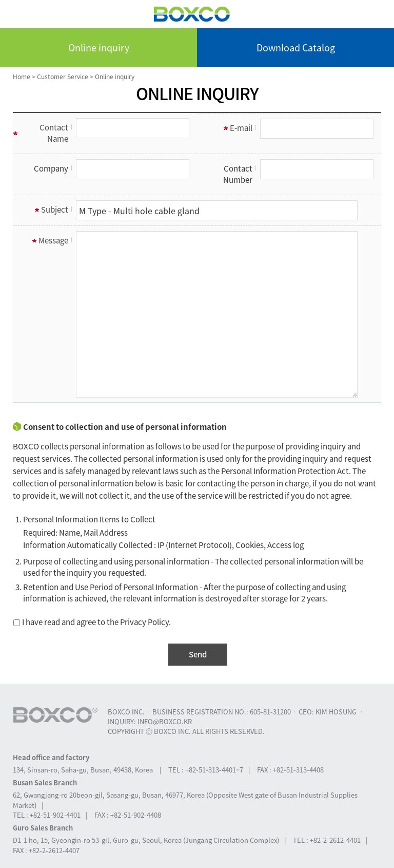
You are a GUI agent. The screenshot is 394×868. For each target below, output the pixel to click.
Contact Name (54, 133)
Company (51, 168)
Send (198, 654)
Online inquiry (99, 48)
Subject (55, 210)
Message (53, 240)
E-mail (241, 128)
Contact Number (238, 174)
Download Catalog (296, 48)
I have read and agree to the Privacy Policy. (92, 622)
